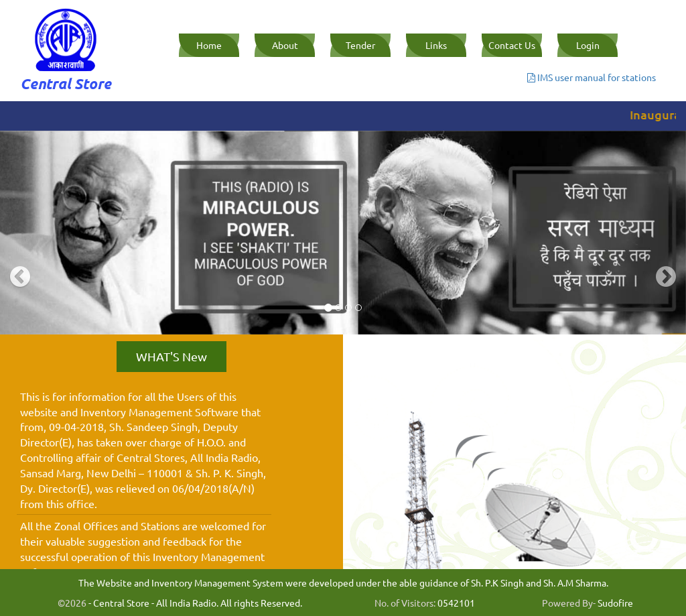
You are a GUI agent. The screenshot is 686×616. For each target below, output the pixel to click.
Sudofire (615, 603)
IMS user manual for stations (592, 77)
